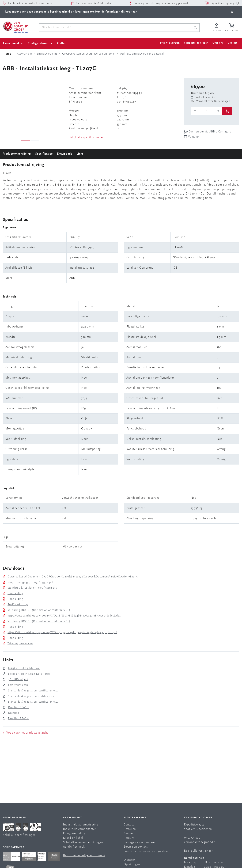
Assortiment (11, 43)
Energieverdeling (74, 834)
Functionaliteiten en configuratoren (147, 851)
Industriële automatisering (81, 825)
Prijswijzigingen (170, 43)
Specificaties (44, 154)
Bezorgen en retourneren (140, 842)
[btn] (232, 12)
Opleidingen (132, 864)
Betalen (129, 834)
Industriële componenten (80, 829)
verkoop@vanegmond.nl (200, 842)
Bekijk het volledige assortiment (84, 856)
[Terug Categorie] (7, 54)
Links (80, 154)
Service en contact (136, 847)
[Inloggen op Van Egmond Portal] (217, 28)
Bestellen (130, 829)
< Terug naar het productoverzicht (25, 733)
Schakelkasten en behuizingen (83, 842)
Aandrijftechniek (74, 847)
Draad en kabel (73, 838)
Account (129, 838)
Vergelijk (194, 137)
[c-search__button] (195, 28)
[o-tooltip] (207, 111)
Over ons (218, 43)
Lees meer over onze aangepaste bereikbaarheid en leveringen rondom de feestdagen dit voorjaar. (71, 12)
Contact (232, 43)
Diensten (130, 860)
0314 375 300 (192, 838)
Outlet (61, 43)
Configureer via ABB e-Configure (208, 132)
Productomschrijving (17, 154)
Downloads (65, 154)
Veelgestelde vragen (196, 43)
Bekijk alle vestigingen (199, 851)
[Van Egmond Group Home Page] (16, 27)
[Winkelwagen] (232, 28)
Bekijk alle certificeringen (19, 835)
